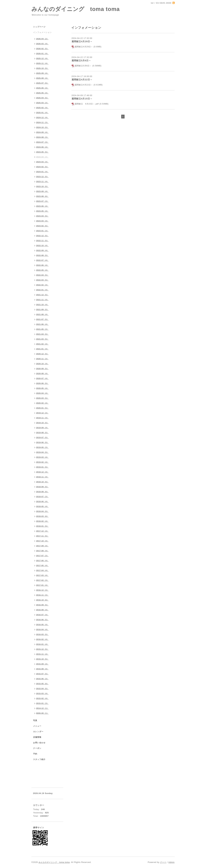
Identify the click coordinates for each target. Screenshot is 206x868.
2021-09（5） (43, 310)
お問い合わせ (39, 743)
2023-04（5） (43, 216)
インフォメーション (42, 32)
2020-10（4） (43, 364)
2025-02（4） (43, 108)
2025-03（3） (43, 103)
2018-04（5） (43, 511)
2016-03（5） (43, 634)
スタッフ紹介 (39, 759)
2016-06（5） (43, 620)
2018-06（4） (43, 501)
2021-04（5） (43, 334)
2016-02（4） (43, 639)
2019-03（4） (43, 457)
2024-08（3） (43, 137)
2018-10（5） (43, 482)
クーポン (37, 748)
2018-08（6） (43, 492)
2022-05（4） (43, 270)
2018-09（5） (43, 487)
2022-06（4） (43, 265)
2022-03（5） (43, 280)
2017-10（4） (43, 541)
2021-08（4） (43, 314)
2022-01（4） (43, 290)
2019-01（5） (43, 467)
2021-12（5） (43, 295)
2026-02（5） (43, 49)
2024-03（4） (43, 162)
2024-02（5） (43, 167)
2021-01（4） (43, 349)
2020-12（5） (43, 354)
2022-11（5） (43, 241)
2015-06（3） (43, 679)
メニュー (37, 726)
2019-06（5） (43, 442)
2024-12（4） (43, 118)
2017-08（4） (43, 551)
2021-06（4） (43, 324)
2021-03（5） (43, 339)
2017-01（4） (43, 585)
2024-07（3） (43, 142)
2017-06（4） (43, 561)
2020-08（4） (43, 373)
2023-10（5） (43, 186)
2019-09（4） (43, 428)
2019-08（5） (43, 433)
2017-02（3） (43, 580)
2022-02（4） (43, 285)
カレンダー (38, 732)
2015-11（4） (43, 654)
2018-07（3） (43, 497)
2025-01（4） (43, 113)
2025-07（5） (43, 83)
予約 (35, 754)
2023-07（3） (43, 201)
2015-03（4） (43, 693)
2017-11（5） (43, 536)
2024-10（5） (43, 127)
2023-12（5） (43, 177)
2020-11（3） (43, 359)
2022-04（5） (43, 275)
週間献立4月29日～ (82, 41)
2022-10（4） (43, 246)
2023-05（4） (43, 211)
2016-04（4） (43, 629)
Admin (171, 862)
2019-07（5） (43, 437)
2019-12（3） (43, 413)
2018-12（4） (43, 472)
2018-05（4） (43, 506)
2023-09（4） (43, 191)
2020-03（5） (43, 398)
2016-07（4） (43, 615)
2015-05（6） (43, 684)
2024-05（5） (43, 152)
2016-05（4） (43, 625)
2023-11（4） (43, 182)
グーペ (163, 862)
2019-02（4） (43, 462)
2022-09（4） (43, 250)
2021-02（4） (43, 344)
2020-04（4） (43, 393)
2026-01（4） (43, 54)
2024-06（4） (43, 147)
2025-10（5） (43, 68)
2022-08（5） (43, 255)
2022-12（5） (43, 236)
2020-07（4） (43, 378)
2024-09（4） (43, 132)
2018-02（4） (43, 521)
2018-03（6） (43, 516)
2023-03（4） (43, 221)
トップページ (39, 27)
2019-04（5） (43, 452)
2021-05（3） (43, 329)
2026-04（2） (43, 39)
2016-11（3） (43, 595)
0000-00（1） (43, 713)
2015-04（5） (43, 689)
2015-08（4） (43, 669)
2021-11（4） (43, 300)
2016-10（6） (43, 600)
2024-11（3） (43, 122)
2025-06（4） (43, 88)
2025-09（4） (43, 73)
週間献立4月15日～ (82, 99)
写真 (35, 720)
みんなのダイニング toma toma (76, 9)
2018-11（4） (43, 477)
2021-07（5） (43, 319)
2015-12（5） (43, 649)
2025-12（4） (43, 58)
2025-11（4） (43, 63)
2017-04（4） (43, 570)
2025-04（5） (43, 98)
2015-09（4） (43, 664)
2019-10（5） (43, 423)
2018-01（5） (43, 526)
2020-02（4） (43, 403)
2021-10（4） (43, 305)
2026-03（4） (43, 44)
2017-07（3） (43, 556)
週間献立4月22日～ (82, 80)
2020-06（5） (43, 383)
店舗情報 (37, 737)
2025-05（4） (43, 93)
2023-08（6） (43, 196)
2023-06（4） (43, 206)
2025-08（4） (43, 78)
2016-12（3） (43, 590)
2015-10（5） (43, 659)
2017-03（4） (43, 575)
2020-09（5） (43, 369)
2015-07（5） (43, 674)
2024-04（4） (43, 157)
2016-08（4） (43, 610)
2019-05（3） (43, 447)
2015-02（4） (43, 698)
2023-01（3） (43, 231)
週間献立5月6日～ (81, 61)
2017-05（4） (43, 565)
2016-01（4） (43, 644)
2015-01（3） (43, 703)
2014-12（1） (43, 708)
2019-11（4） (43, 418)
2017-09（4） (43, 546)
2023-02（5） (43, 226)
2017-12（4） (43, 531)
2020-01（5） (43, 408)
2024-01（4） (43, 172)
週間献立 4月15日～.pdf (87, 104)
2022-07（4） (43, 260)
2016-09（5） (43, 605)
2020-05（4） (43, 388)
